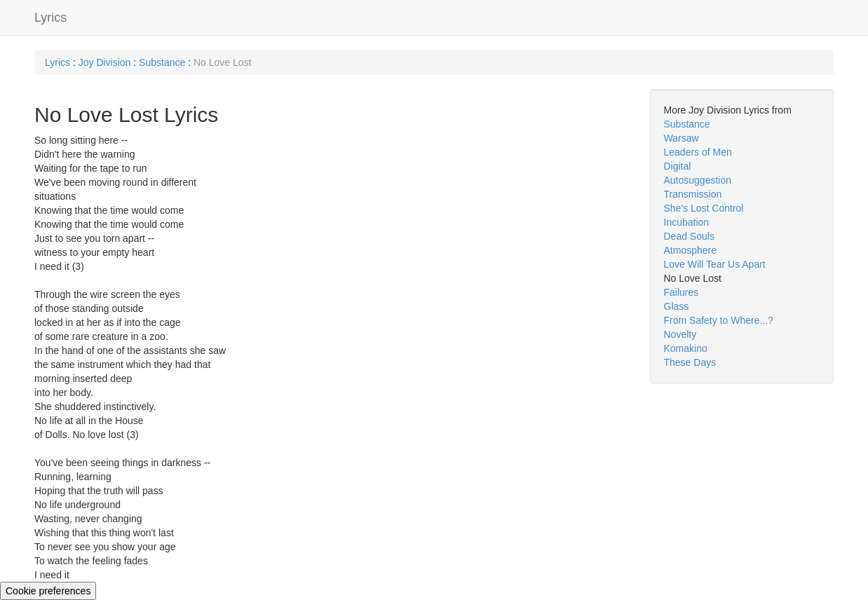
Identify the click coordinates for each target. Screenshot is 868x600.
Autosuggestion (698, 180)
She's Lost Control (704, 208)
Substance (162, 62)
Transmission (693, 194)
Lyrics (50, 18)
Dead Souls (689, 236)
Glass (677, 306)
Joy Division (105, 62)
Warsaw (681, 138)
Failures (681, 292)
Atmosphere (690, 250)
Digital (678, 166)
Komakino (686, 348)
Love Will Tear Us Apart (715, 264)
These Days (690, 362)
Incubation (687, 222)
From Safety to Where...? (719, 320)
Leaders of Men (698, 152)
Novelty (680, 334)
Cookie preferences (48, 591)
